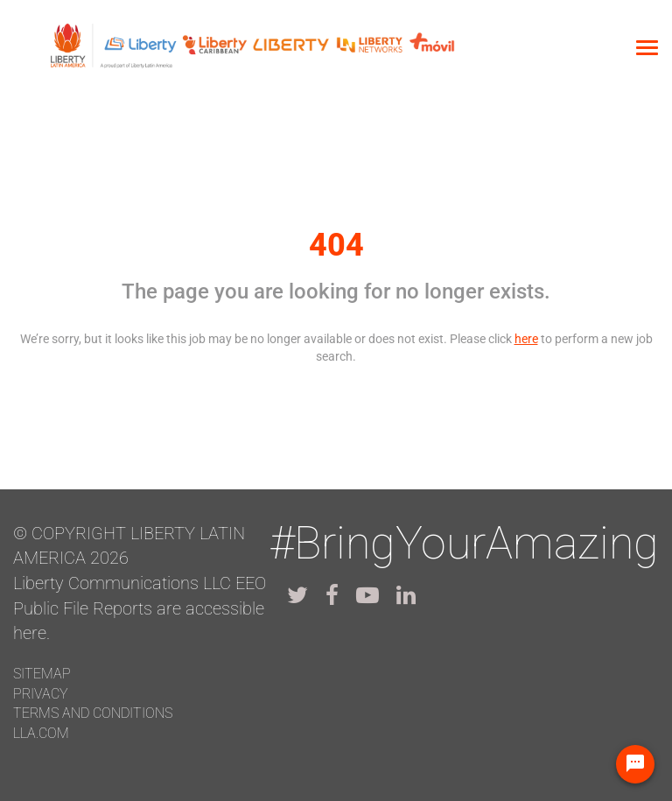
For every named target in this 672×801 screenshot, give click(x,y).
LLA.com (41, 733)
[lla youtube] (367, 595)
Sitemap (42, 674)
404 (336, 245)
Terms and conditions (93, 713)
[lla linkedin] (406, 595)
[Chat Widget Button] (635, 764)
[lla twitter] (297, 595)
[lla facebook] (332, 595)
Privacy (41, 694)
